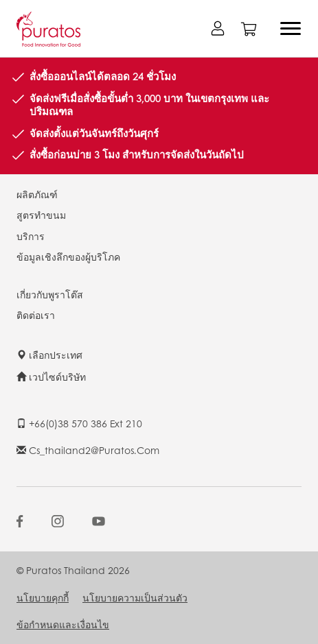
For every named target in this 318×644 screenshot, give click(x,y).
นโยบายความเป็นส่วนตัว (135, 597)
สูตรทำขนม (41, 215)
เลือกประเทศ (49, 355)
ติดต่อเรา (36, 315)
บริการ (31, 236)
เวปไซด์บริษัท (51, 377)
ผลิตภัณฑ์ (37, 194)
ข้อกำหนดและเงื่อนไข (63, 624)
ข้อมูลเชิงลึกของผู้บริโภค (68, 257)
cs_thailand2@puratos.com (88, 450)
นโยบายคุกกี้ (43, 597)
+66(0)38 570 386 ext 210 (79, 423)
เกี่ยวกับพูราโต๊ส (50, 294)
